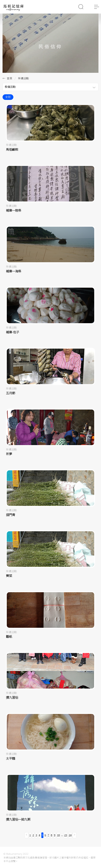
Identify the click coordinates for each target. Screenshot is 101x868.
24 (70, 835)
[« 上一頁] (27, 835)
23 (66, 835)
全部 (8, 97)
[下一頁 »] (74, 835)
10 (59, 835)
